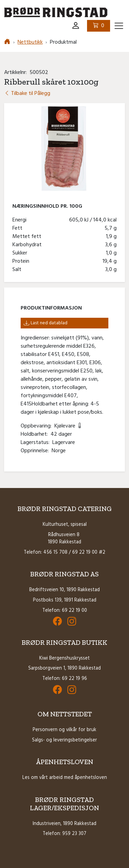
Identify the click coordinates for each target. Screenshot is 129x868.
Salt (18, 270)
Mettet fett (28, 237)
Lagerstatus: (36, 443)
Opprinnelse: (36, 451)
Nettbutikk (30, 42)
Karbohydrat (28, 245)
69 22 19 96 (74, 679)
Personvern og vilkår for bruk (64, 730)
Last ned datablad (46, 323)
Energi (21, 220)
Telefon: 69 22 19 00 (65, 611)
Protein (22, 261)
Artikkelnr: (17, 73)
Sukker (21, 253)
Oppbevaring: (37, 426)
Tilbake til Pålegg (27, 94)
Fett (19, 228)
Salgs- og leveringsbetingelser (64, 740)
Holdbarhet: (36, 434)
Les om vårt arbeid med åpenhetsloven (65, 778)
